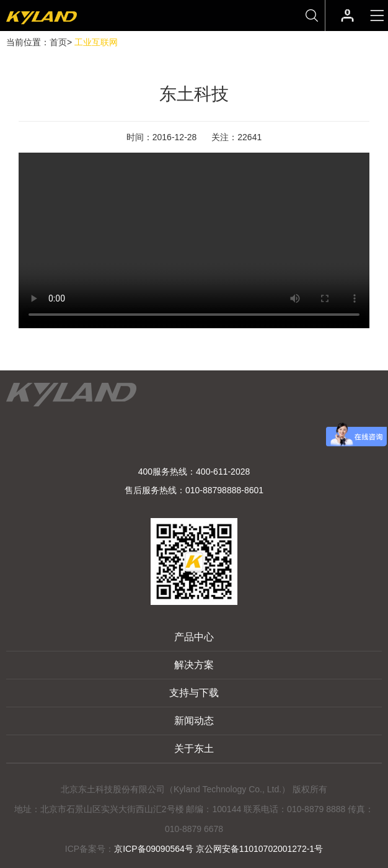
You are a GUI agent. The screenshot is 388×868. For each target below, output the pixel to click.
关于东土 (194, 749)
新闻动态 (194, 721)
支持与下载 (194, 693)
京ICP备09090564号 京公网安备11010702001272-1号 (218, 849)
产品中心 (194, 637)
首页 (58, 42)
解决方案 (194, 665)
